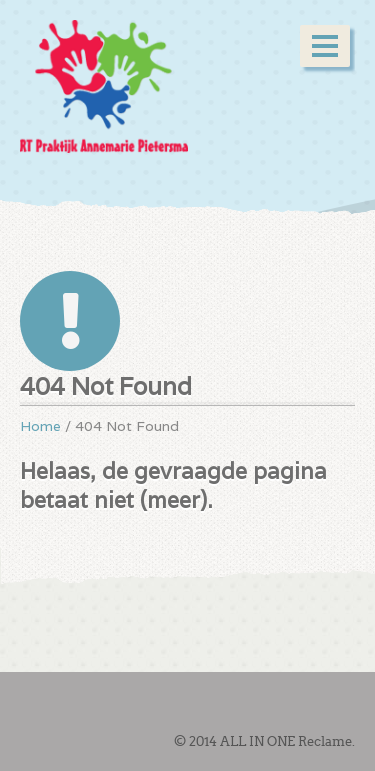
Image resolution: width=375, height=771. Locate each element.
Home (40, 426)
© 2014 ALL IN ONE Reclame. (264, 741)
